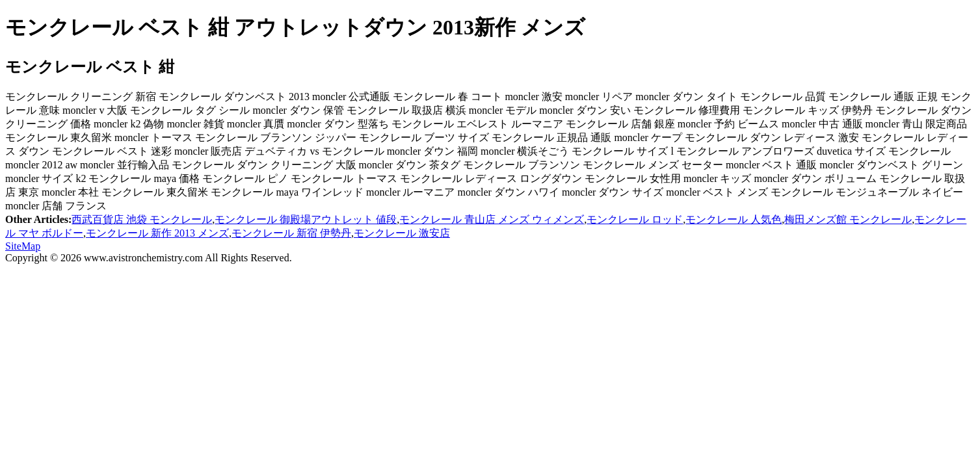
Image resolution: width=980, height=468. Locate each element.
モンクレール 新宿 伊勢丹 (291, 233)
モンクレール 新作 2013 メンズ (157, 233)
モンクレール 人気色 (734, 219)
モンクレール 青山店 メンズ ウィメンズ (492, 219)
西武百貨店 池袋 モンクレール (142, 219)
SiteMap (23, 246)
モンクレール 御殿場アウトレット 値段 (306, 219)
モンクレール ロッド (635, 219)
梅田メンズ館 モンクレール (848, 219)
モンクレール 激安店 (402, 233)
